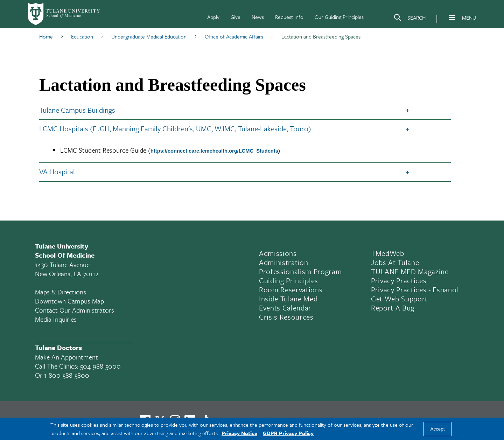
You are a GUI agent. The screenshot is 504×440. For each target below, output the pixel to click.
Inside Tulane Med (288, 299)
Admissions (278, 253)
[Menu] (452, 18)
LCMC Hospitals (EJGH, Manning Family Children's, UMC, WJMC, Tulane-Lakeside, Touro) (175, 128)
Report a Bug (393, 308)
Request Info (289, 17)
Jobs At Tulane (395, 262)
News (258, 17)
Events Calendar (285, 308)
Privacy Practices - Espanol (415, 289)
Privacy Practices (399, 280)
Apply (213, 17)
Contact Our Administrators (75, 310)
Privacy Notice (239, 433)
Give (236, 17)
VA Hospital (57, 172)
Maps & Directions (61, 292)
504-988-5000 (100, 366)
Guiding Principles (289, 280)
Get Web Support (399, 299)
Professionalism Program (300, 271)
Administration (283, 262)
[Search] (409, 19)
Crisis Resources (286, 317)
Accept (438, 429)
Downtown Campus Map (69, 301)
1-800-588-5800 (67, 375)
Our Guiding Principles (339, 17)
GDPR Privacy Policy (288, 433)
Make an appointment (66, 357)
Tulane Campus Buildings (77, 110)
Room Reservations (291, 289)
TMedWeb (388, 253)
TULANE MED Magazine (410, 271)
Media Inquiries (56, 319)
